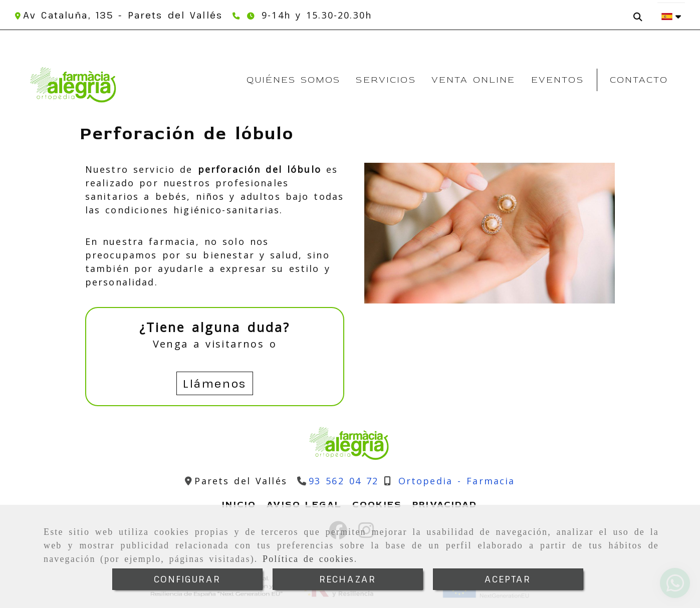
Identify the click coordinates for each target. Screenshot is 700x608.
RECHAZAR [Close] (347, 579)
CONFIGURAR (187, 579)
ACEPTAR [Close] (508, 579)
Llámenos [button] (215, 383)
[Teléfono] (237, 15)
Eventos (557, 80)
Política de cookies (308, 559)
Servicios (386, 80)
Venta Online (474, 80)
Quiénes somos (293, 80)
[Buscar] (640, 13)
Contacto (639, 80)
